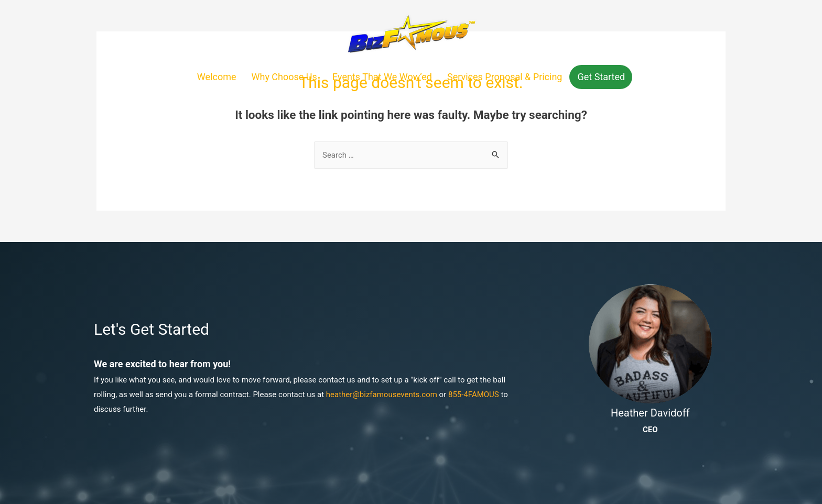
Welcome (217, 77)
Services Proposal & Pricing (505, 77)
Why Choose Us (284, 77)
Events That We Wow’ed (382, 77)
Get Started (601, 77)
